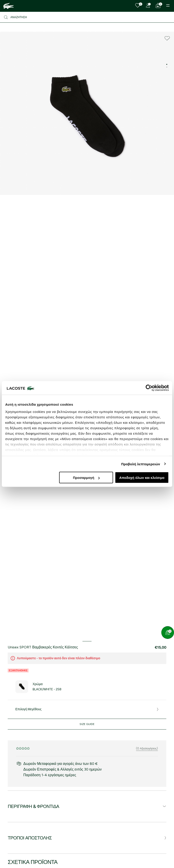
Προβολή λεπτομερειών (141, 464)
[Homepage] (8, 6)
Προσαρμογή (86, 478)
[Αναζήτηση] (87, 17)
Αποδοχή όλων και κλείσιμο (142, 478)
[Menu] (168, 5)
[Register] (148, 5)
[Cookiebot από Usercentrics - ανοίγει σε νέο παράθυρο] (149, 388)
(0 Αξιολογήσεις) (147, 748)
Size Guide (87, 724)
